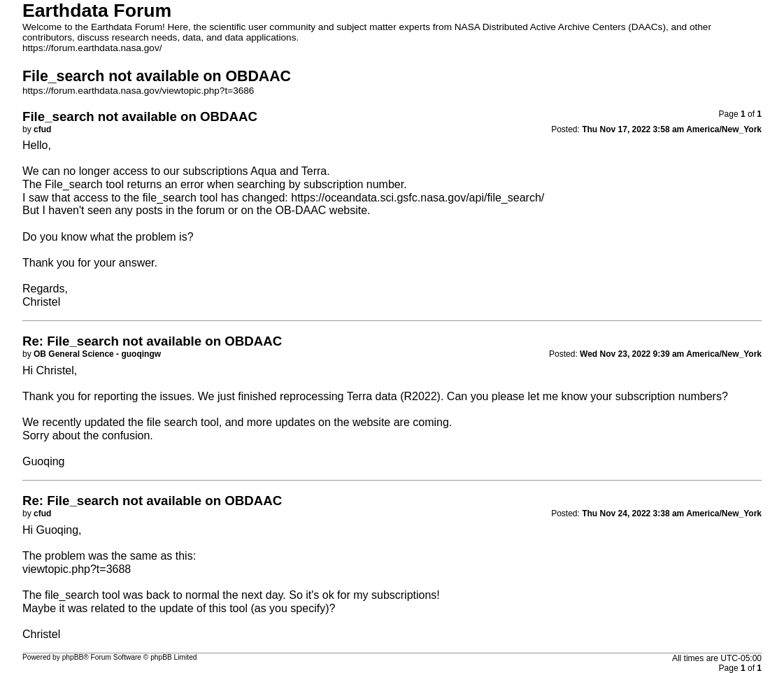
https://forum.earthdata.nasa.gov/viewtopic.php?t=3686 (138, 91)
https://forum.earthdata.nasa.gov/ (92, 48)
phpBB (73, 657)
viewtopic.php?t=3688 (77, 569)
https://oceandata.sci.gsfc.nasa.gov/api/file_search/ (418, 198)
